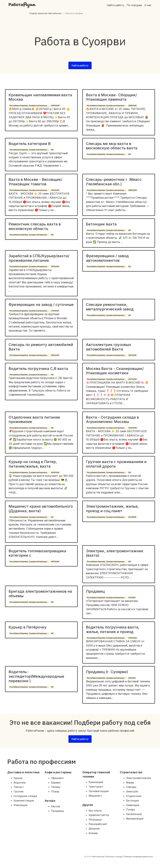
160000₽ (55, 473)
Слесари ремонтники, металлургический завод (110, 307)
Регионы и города (114, 857)
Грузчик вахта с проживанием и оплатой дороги (116, 464)
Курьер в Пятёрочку (28, 627)
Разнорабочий (98, 824)
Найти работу (115, 5)
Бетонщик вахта (101, 224)
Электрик (132, 791)
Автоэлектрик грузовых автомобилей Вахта (109, 347)
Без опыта (95, 811)
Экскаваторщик (99, 791)
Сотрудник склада (25, 796)
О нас (148, 5)
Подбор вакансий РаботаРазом (45, 13)
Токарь (131, 809)
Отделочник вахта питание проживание (34, 420)
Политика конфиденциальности (138, 857)
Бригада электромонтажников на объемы (40, 594)
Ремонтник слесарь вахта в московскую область (35, 226)
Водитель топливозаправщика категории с (37, 553)
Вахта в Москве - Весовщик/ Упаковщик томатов (35, 182)
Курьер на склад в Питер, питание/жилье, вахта (33, 464)
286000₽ (132, 190)
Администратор (99, 815)
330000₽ (132, 638)
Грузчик (19, 791)
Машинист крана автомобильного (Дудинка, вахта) (41, 509)
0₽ (52, 150)
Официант (57, 778)
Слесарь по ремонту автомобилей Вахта (41, 347)
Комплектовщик (24, 801)
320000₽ (132, 428)
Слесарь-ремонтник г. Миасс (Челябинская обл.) (114, 182)
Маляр (130, 783)
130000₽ (55, 267)
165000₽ (55, 562)
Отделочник (134, 796)
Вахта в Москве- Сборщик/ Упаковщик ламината (111, 97)
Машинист (95, 796)
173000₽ (55, 311)
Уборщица (95, 819)
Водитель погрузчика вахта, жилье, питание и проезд (113, 629)
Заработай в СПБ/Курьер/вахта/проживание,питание (39, 258)
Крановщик (96, 782)
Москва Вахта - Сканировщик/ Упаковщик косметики (115, 371)
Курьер (18, 778)
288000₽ (132, 106)
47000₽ (132, 598)
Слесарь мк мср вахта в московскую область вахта (112, 146)
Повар (55, 791)
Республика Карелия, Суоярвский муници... (29, 106)
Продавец (95, 591)
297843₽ (132, 517)
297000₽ (132, 379)
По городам (134, 5)
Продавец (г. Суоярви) (107, 672)
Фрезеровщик (135, 819)
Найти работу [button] (80, 65)
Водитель (20, 783)
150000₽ (55, 355)
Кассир (56, 806)
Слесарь (131, 787)
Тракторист (96, 787)
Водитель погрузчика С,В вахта (38, 369)
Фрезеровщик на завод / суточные (41, 305)
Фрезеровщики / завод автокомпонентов (107, 258)
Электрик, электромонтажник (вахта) (115, 553)
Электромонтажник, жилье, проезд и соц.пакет (112, 509)
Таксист (19, 787)
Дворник (94, 829)
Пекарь (56, 787)
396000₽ (55, 106)
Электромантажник (139, 778)
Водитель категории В (30, 144)
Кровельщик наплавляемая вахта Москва (40, 97)
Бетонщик (132, 801)
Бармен (56, 783)
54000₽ (132, 678)
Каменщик (133, 805)
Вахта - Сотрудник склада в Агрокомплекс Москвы (112, 420)
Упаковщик (21, 805)
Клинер (93, 833)
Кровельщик (134, 814)
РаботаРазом (98, 857)
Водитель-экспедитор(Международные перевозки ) (36, 676)
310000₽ (55, 190)
